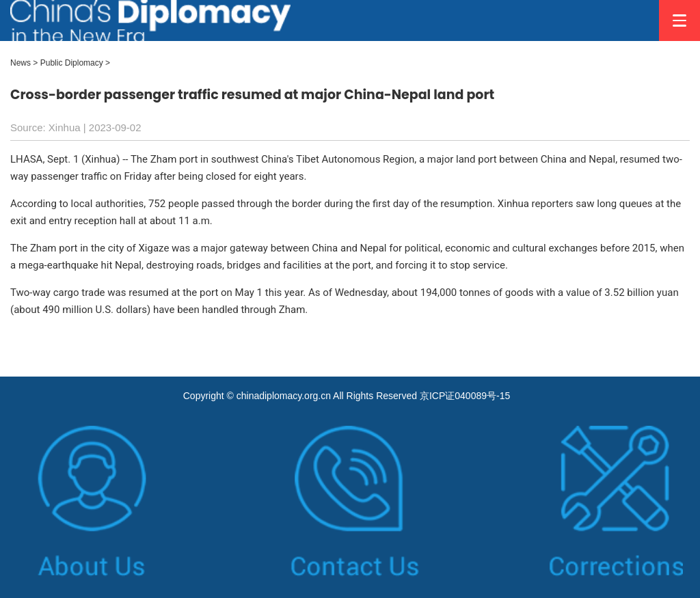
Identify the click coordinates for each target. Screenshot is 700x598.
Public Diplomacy (72, 63)
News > (24, 63)
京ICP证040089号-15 (465, 396)
